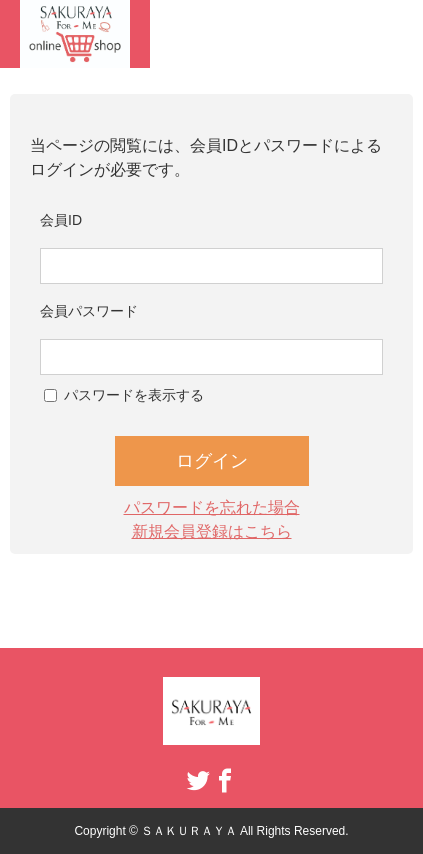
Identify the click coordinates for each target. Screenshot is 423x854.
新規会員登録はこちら (212, 531)
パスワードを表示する (134, 395)
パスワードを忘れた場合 (212, 507)
